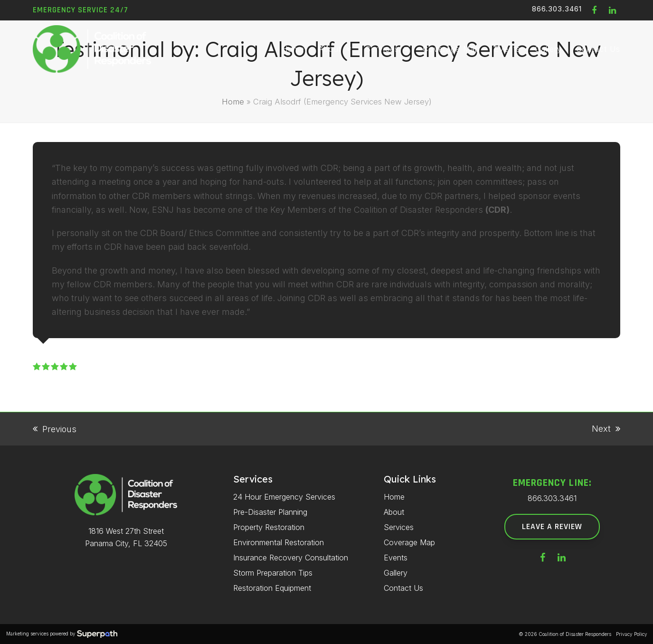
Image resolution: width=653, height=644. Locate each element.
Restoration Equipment (272, 588)
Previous (55, 430)
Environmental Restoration (279, 542)
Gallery (396, 573)
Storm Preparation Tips (273, 573)
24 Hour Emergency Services (284, 497)
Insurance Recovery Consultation (291, 558)
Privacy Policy (632, 634)
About (394, 512)
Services (399, 527)
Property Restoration (269, 527)
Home (233, 102)
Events (396, 558)
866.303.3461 (557, 9)
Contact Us (403, 588)
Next (606, 430)
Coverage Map (409, 542)
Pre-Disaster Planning (270, 512)
